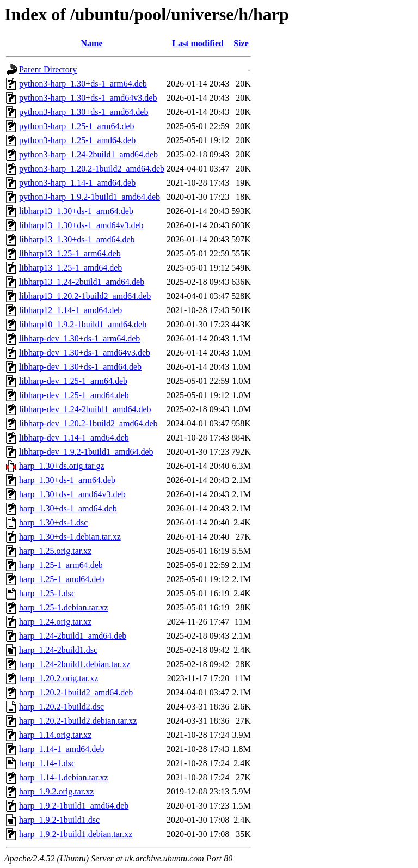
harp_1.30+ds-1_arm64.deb (67, 480)
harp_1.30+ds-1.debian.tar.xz (70, 537)
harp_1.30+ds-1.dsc (53, 522)
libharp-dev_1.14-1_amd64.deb (74, 438)
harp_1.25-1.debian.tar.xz (64, 607)
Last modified (198, 43)
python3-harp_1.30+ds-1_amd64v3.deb (88, 98)
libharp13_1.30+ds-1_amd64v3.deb (81, 225)
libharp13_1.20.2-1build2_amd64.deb (85, 296)
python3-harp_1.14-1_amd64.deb (77, 183)
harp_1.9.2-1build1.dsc (59, 820)
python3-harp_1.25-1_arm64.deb (77, 126)
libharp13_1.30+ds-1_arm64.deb (76, 211)
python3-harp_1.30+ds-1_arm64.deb (83, 84)
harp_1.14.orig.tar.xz (55, 735)
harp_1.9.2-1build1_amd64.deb (74, 806)
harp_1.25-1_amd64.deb (62, 579)
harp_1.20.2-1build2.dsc (62, 707)
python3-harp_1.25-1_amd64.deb (77, 140)
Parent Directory (48, 69)
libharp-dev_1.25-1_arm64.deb (73, 381)
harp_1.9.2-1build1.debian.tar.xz (76, 834)
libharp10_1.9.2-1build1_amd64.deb (83, 324)
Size (241, 43)
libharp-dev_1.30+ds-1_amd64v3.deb (85, 353)
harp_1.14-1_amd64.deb (62, 749)
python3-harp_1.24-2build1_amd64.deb (88, 154)
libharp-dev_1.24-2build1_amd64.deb (85, 409)
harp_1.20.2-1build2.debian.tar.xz (78, 721)
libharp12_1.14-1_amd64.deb (70, 310)
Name (92, 43)
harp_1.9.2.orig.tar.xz (56, 791)
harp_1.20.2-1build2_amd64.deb (76, 692)
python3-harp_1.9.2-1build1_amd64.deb (90, 197)
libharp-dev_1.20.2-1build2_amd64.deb (88, 423)
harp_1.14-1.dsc (47, 763)
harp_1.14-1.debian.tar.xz (64, 777)
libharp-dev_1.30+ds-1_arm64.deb (79, 338)
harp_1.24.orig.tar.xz (55, 622)
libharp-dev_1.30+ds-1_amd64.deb (80, 367)
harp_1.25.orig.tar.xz (55, 551)
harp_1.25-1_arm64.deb (61, 565)
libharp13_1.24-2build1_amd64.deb (82, 282)
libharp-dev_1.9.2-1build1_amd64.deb (86, 452)
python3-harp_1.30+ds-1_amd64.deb (84, 112)
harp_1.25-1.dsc (47, 593)
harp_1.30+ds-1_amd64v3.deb (72, 494)
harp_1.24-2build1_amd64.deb (73, 636)
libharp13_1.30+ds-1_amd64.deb (77, 239)
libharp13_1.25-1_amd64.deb (70, 268)
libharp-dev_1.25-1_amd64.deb (74, 395)
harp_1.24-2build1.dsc (58, 650)
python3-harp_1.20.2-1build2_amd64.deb (92, 169)
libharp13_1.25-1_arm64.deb (70, 253)
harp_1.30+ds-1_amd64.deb (68, 508)
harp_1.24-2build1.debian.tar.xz (75, 664)
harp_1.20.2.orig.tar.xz (59, 678)
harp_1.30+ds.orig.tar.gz (62, 466)
